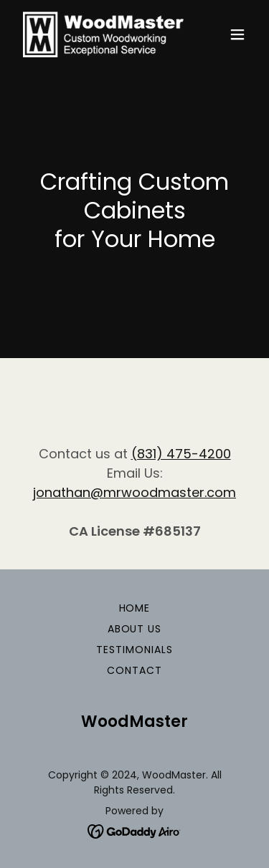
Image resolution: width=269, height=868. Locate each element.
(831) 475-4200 (181, 454)
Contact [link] (134, 670)
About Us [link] (135, 629)
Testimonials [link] (134, 650)
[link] (99, 34)
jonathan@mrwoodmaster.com (134, 492)
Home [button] (135, 608)
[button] (237, 34)
